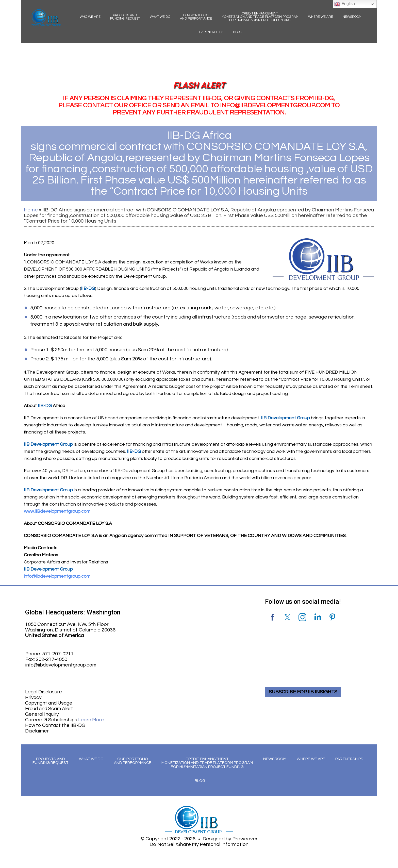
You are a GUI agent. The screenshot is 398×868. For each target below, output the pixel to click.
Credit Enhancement (260, 17)
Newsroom (352, 17)
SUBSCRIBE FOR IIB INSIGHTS (304, 692)
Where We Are (321, 17)
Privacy (34, 697)
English (345, 4)
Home (31, 210)
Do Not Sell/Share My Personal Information (199, 845)
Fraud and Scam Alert (50, 709)
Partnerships (211, 32)
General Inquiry (43, 714)
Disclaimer (37, 731)
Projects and (125, 17)
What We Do (160, 17)
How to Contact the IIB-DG (56, 725)
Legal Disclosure (44, 692)
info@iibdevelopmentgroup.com (57, 576)
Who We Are (90, 17)
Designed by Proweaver (230, 839)
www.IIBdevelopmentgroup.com (57, 511)
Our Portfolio (196, 17)
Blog (237, 32)
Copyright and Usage (50, 703)
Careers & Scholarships (66, 720)
